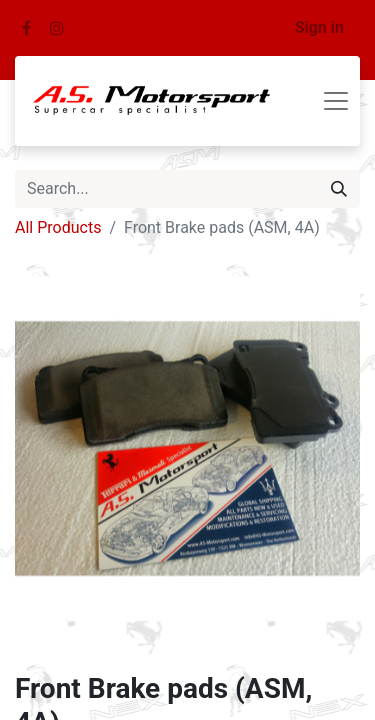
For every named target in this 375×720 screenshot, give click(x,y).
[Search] (339, 189)
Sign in (319, 27)
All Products (58, 227)
